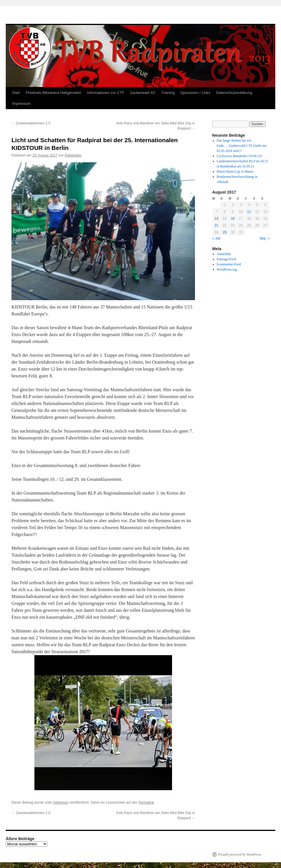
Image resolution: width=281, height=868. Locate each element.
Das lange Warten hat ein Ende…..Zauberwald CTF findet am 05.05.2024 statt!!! (242, 146)
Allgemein (61, 803)
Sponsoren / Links (195, 93)
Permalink (146, 803)
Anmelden (224, 254)
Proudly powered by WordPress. (240, 855)
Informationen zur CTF (106, 93)
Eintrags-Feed (226, 259)
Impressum (21, 104)
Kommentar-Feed (229, 264)
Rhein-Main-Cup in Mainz (235, 171)
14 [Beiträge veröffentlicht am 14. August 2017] (216, 219)
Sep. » (265, 238)
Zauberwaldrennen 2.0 (31, 123)
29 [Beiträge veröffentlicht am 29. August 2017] (224, 232)
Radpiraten (73, 155)
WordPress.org (227, 269)
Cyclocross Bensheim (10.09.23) (239, 156)
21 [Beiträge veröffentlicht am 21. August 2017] (216, 225)
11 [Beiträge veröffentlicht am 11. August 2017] (249, 212)
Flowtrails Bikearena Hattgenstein (53, 93)
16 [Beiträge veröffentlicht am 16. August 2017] (233, 219)
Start (16, 93)
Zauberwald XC (143, 93)
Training (168, 93)
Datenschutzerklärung (234, 93)
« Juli (216, 238)
